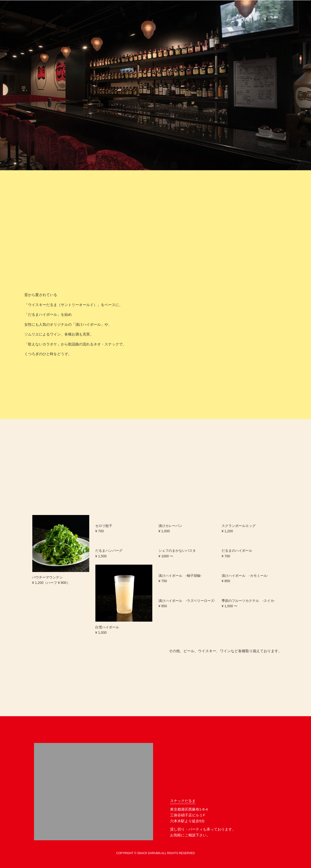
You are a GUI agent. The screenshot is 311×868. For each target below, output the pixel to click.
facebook (255, 832)
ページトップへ (270, 738)
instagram (271, 832)
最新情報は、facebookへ (60, 377)
